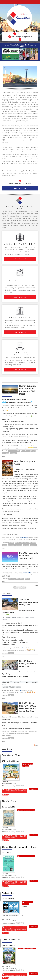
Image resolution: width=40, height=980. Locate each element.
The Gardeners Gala (12, 940)
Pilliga (21, 791)
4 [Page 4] (23, 587)
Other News (11, 545)
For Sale (11, 653)
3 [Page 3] (20, 587)
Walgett (33, 451)
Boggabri (11, 543)
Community (13, 453)
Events (17, 790)
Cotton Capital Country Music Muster (20, 847)
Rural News (6, 453)
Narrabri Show (9, 801)
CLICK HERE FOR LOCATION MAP (20, 183)
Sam (23, 648)
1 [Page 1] (15, 587)
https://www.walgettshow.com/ (13, 916)
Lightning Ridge (15, 929)
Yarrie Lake (12, 792)
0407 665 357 (22, 34)
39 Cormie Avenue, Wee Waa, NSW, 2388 (29, 602)
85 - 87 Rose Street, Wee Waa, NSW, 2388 (28, 664)
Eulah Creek (9, 975)
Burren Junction (25, 451)
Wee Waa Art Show (11, 755)
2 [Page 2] (17, 587)
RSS (36, 586)
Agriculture (26, 545)
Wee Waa (17, 451)
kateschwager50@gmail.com (22, 37)
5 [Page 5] (25, 587)
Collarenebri (16, 928)
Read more (34, 789)
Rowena (24, 929)
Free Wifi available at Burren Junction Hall (28, 556)
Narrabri (11, 451)
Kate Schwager (25, 446)
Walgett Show (9, 893)
